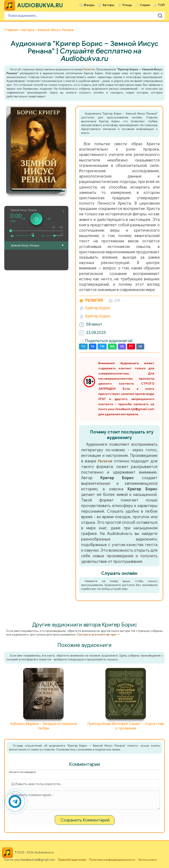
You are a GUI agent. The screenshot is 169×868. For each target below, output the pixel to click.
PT (131, 346)
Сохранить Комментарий (85, 820)
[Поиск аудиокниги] (84, 16)
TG (83, 346)
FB (93, 346)
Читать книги (147, 860)
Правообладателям (72, 860)
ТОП (161, 5)
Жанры (89, 5)
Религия (89, 69)
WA (112, 346)
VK (140, 346)
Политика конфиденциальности (112, 860)
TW (102, 346)
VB (122, 346)
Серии (145, 5)
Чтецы (127, 5)
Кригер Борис (98, 308)
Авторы (108, 5)
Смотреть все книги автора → (98, 635)
